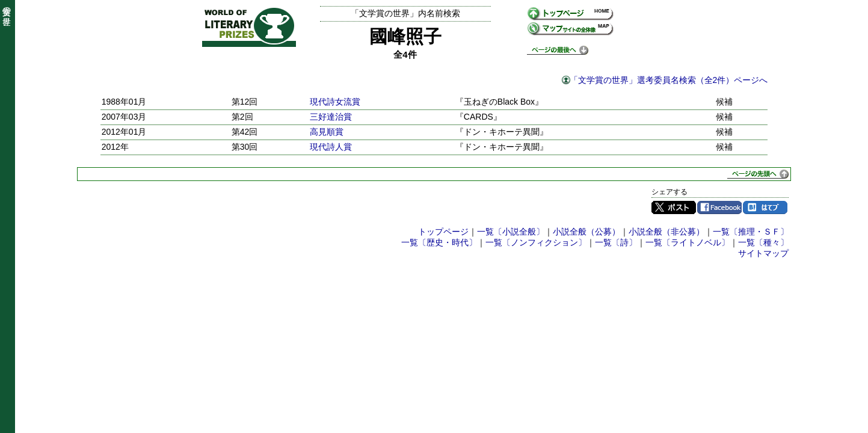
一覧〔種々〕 (763, 242)
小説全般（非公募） (666, 232)
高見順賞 (327, 132)
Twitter (674, 207)
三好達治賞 (331, 117)
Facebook (719, 207)
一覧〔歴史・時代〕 (439, 242)
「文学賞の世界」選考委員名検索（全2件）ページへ (669, 80)
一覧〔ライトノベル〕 (688, 242)
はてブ (765, 207)
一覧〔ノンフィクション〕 (536, 242)
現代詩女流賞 (335, 102)
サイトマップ (763, 253)
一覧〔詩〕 (616, 242)
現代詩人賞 (331, 147)
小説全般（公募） (586, 232)
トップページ (443, 232)
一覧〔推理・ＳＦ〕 (751, 232)
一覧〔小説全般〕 (511, 232)
